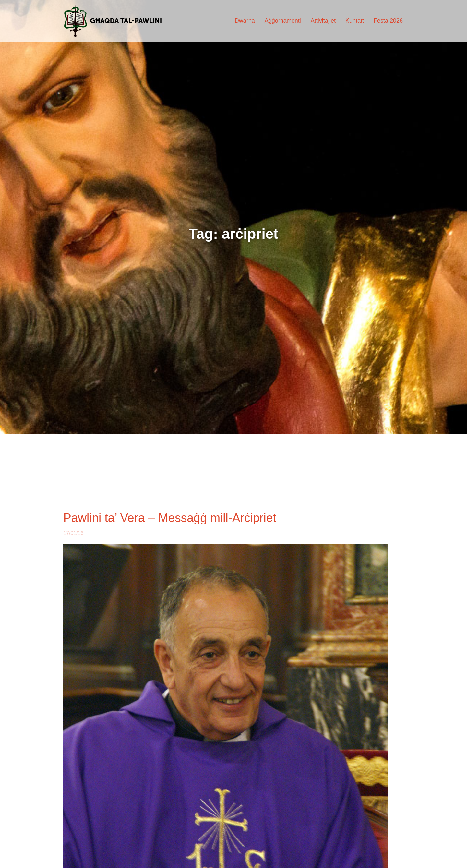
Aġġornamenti (283, 21)
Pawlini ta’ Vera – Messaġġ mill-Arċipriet (170, 518)
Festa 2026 (388, 21)
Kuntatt (355, 21)
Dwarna (245, 21)
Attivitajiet (323, 21)
